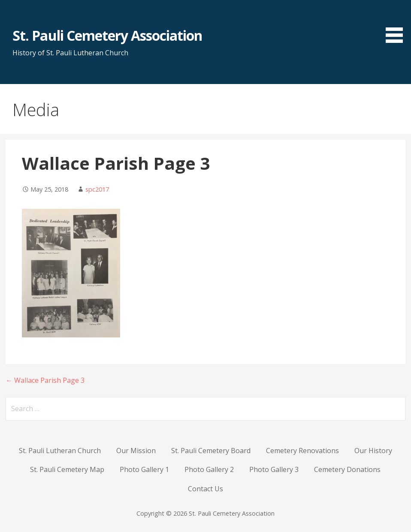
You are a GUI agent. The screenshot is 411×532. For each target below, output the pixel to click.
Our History (373, 451)
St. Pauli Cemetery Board (211, 451)
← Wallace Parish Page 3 (45, 380)
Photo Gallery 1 (144, 469)
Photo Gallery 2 (209, 469)
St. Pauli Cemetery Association (107, 35)
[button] (397, 23)
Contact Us (205, 489)
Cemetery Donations (347, 469)
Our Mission (136, 451)
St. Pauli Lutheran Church (60, 451)
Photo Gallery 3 (274, 469)
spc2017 (97, 189)
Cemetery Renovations (302, 451)
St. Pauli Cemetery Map (67, 469)
